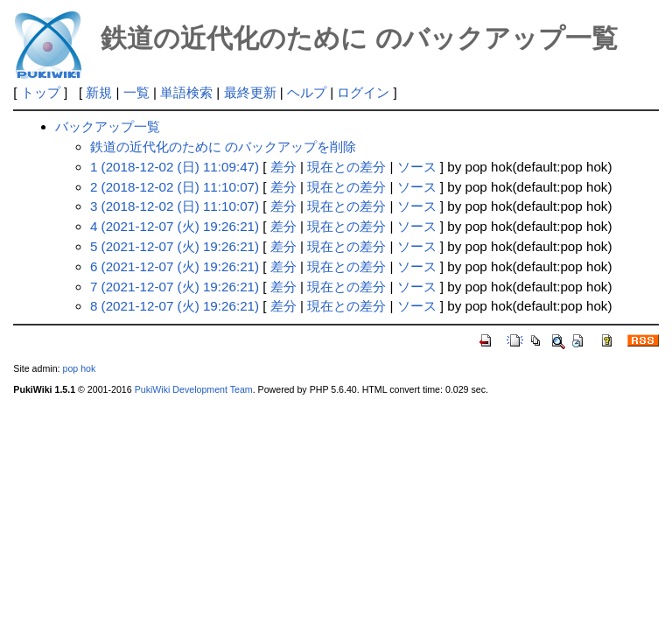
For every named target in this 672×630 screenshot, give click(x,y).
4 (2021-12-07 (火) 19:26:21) (175, 226)
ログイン (363, 92)
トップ (41, 92)
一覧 (136, 92)
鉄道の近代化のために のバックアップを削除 (223, 147)
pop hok (79, 368)
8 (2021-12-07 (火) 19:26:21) (175, 306)
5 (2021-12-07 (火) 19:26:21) (175, 246)
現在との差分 (346, 167)
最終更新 (250, 92)
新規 (99, 92)
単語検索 (186, 92)
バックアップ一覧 (108, 126)
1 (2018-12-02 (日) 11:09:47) (175, 167)
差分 (283, 167)
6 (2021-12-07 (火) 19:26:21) (175, 266)
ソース (417, 167)
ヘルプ (307, 92)
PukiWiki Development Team (194, 389)
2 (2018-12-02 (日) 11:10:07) (175, 187)
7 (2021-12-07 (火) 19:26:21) (175, 287)
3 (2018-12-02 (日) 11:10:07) (175, 206)
